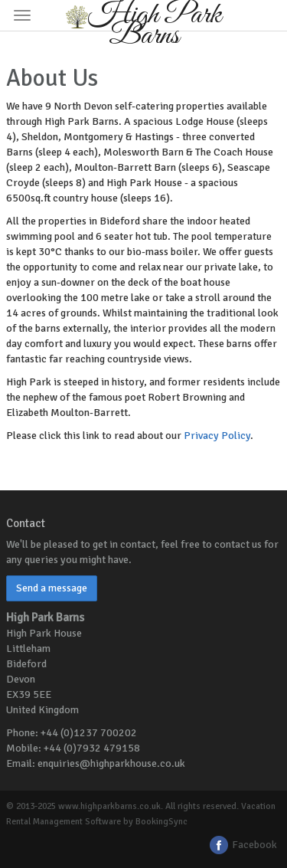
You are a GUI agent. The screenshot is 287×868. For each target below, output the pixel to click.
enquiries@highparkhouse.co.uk (111, 763)
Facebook (243, 845)
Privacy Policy (217, 436)
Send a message (52, 588)
